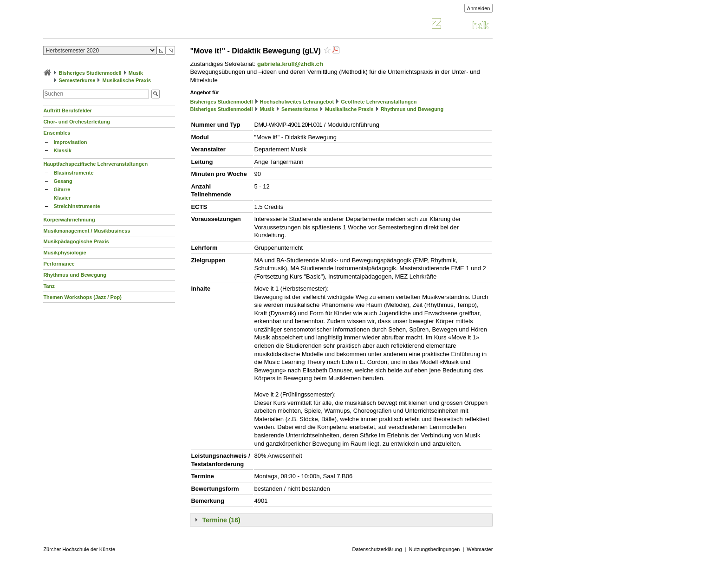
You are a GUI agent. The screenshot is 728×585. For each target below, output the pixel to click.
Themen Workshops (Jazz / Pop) (82, 297)
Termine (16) (221, 520)
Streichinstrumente (77, 206)
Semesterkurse (77, 80)
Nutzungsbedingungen (434, 549)
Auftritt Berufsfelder (68, 110)
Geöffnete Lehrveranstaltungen (379, 102)
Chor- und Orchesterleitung (77, 122)
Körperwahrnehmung (69, 220)
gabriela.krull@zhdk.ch (290, 64)
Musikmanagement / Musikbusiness (87, 231)
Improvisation (70, 142)
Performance (59, 264)
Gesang (63, 181)
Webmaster (480, 549)
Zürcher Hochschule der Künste (79, 549)
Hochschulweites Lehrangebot (297, 102)
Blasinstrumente (73, 173)
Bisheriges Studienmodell (90, 73)
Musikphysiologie (65, 253)
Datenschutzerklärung (377, 549)
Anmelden (479, 8)
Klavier (62, 198)
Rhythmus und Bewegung (75, 275)
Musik (136, 73)
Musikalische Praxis (127, 80)
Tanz (49, 286)
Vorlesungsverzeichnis (111, 25)
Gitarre (62, 189)
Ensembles (57, 133)
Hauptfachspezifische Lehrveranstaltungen (95, 164)
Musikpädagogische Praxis (76, 241)
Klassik (62, 150)
